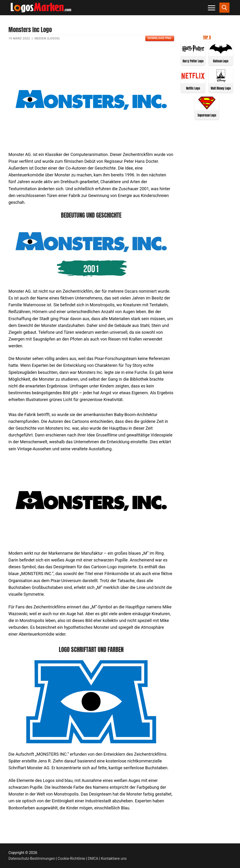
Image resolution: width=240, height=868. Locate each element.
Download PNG (159, 38)
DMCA (93, 859)
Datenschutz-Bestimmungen (32, 859)
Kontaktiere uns (114, 859)
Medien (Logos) (47, 38)
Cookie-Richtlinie (71, 859)
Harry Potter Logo (193, 61)
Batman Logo (221, 61)
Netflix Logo (193, 88)
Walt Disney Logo (221, 88)
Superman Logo (207, 115)
